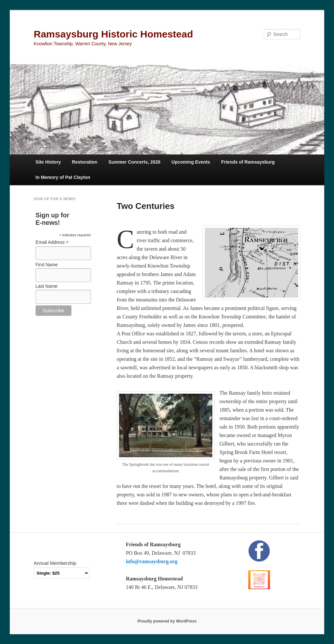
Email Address (52, 242)
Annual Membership (55, 563)
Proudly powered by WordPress (167, 621)
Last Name (47, 286)
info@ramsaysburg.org (152, 561)
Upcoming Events (191, 162)
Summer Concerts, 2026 (134, 162)
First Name (47, 265)
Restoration (85, 162)
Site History (48, 162)
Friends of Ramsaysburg (248, 162)
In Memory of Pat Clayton (63, 177)
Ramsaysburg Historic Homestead (113, 34)
